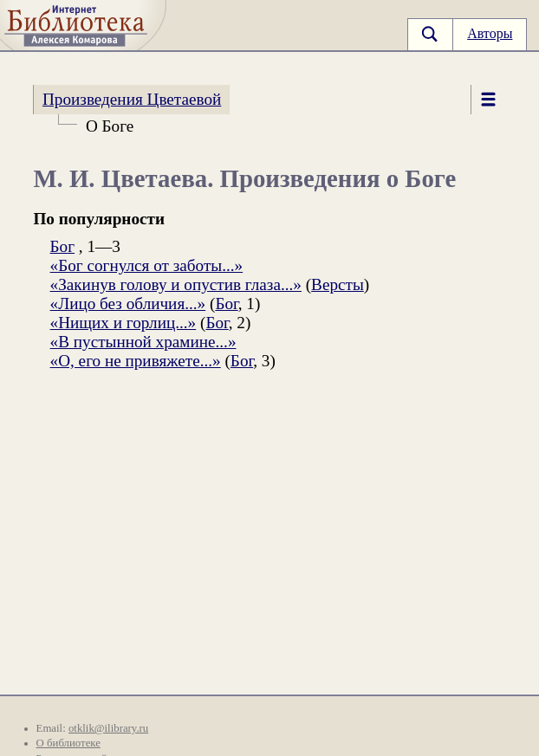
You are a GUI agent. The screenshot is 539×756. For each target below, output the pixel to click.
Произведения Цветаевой (132, 99)
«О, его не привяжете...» (136, 361)
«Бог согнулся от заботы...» (147, 265)
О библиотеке (68, 743)
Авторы (490, 33)
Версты (338, 284)
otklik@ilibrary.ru (108, 728)
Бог (62, 246)
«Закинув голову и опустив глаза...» (176, 284)
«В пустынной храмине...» (143, 342)
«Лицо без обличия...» (128, 304)
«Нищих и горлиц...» (123, 323)
